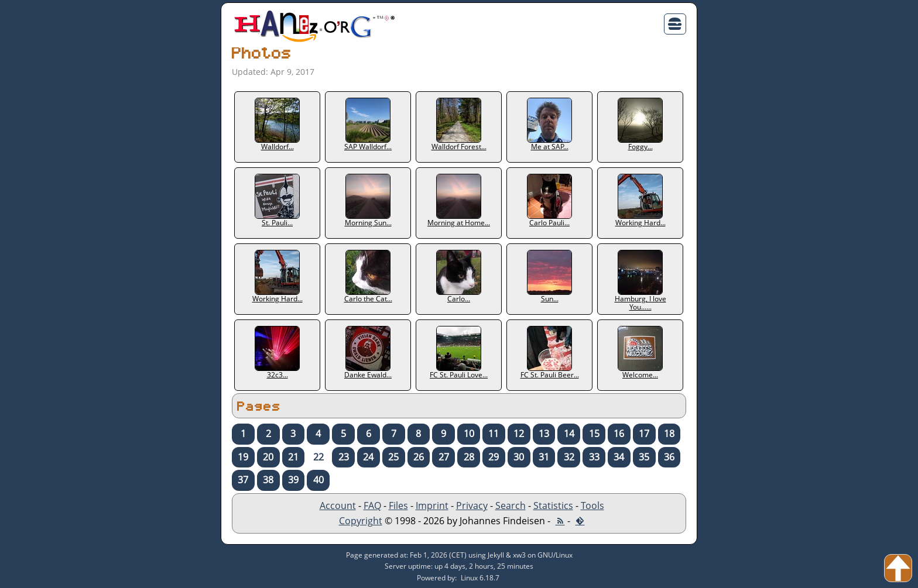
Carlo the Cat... (368, 277)
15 (594, 434)
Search (511, 506)
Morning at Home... (459, 201)
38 (268, 480)
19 (243, 457)
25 (393, 457)
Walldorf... (277, 125)
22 (318, 457)
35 (644, 457)
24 (368, 457)
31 (544, 457)
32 (569, 457)
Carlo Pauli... (549, 201)
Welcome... (640, 353)
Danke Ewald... (368, 353)
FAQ (372, 506)
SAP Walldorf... (368, 125)
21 (293, 457)
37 (243, 480)
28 (469, 457)
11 (494, 434)
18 (669, 434)
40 (318, 480)
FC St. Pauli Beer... (550, 353)
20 (268, 457)
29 (494, 457)
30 (519, 457)
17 (644, 434)
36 (669, 457)
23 (344, 457)
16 (619, 434)
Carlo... (459, 277)
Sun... (549, 277)
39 (293, 480)
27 (444, 457)
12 (519, 434)
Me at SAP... (549, 125)
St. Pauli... (277, 201)
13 (544, 434)
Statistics (553, 506)
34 (619, 457)
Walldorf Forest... (459, 125)
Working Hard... (640, 201)
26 (419, 457)
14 (569, 434)
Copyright (361, 521)
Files (398, 506)
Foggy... (640, 125)
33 (594, 457)
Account (338, 506)
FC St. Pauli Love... (459, 353)
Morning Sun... (368, 201)
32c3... (277, 353)
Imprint (432, 506)
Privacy (472, 506)
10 (469, 434)
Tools (592, 506)
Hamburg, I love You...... (640, 281)
